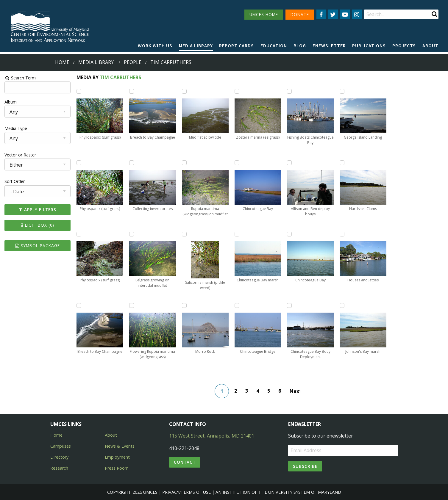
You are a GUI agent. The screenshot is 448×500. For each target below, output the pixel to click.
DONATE (300, 14)
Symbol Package (37, 246)
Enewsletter (329, 46)
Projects (404, 46)
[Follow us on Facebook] (321, 14)
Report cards (237, 46)
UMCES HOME (264, 14)
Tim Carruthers (120, 77)
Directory (59, 457)
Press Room (117, 468)
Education (274, 46)
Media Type (15, 128)
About (430, 46)
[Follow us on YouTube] (345, 14)
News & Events (120, 446)
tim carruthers (171, 62)
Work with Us (155, 46)
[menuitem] (155, 46)
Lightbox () (37, 225)
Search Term (19, 78)
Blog (300, 46)
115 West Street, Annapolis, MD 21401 (212, 436)
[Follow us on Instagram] (357, 14)
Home (62, 62)
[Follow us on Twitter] (333, 14)
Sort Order (14, 181)
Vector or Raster (20, 155)
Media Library (196, 46)
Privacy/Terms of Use (186, 492)
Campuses (61, 446)
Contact (185, 462)
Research (59, 468)
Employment (117, 457)
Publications (369, 46)
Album (10, 102)
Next (295, 391)
